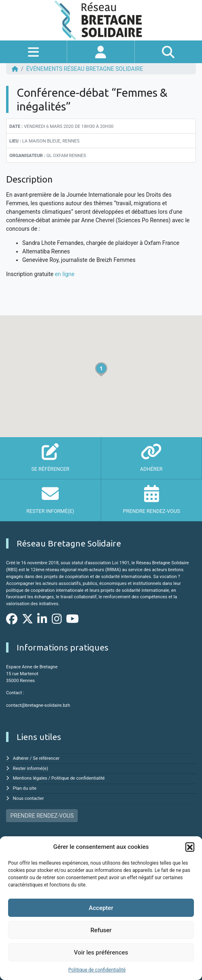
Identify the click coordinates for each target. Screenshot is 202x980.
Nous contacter (28, 798)
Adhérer (21, 758)
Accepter (101, 908)
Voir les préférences (101, 952)
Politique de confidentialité (97, 970)
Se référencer (46, 758)
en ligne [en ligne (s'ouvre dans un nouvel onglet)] (64, 274)
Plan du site (25, 788)
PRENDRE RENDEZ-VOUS (42, 816)
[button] (190, 847)
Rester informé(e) (31, 768)
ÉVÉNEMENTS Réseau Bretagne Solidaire (85, 69)
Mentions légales (30, 778)
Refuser (101, 930)
